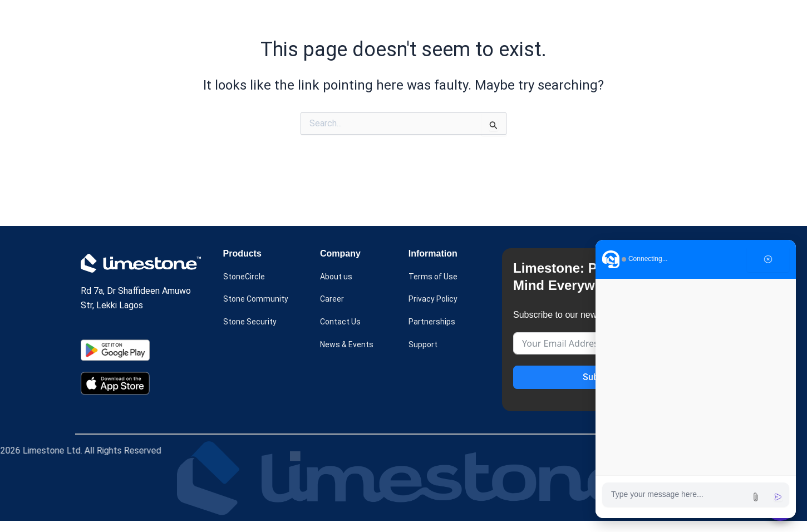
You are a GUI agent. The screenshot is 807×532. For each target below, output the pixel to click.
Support (424, 345)
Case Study (386, 21)
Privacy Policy (436, 300)
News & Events (519, 21)
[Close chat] (768, 259)
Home (265, 21)
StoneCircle (246, 277)
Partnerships (433, 323)
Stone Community (258, 300)
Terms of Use (435, 277)
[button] (321, 21)
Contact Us (342, 323)
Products (321, 21)
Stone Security (253, 323)
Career (333, 300)
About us (447, 21)
